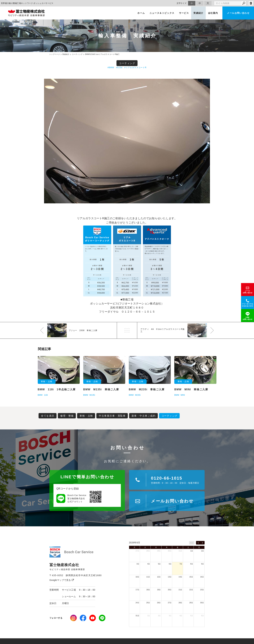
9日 (202, 564)
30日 (170, 551)
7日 (181, 564)
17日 (137, 590)
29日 (159, 551)
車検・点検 (86, 416)
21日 (180, 590)
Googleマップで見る (62, 580)
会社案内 (213, 13)
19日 (159, 590)
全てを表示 (48, 416)
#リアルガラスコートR (136, 68)
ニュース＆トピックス (162, 13)
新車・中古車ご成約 (144, 416)
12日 (159, 577)
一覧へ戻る (127, 330)
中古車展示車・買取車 (112, 416)
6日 (170, 564)
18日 (148, 590)
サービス (184, 13)
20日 (170, 590)
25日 (148, 603)
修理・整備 (67, 416)
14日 (180, 577)
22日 (191, 590)
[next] (202, 543)
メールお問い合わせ (238, 13)
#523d (119, 68)
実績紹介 (198, 13)
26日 (159, 603)
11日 (148, 577)
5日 (159, 564)
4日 (149, 564)
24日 (137, 603)
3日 (138, 564)
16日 (202, 577)
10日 (137, 577)
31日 (180, 551)
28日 (148, 551)
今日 (192, 543)
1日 (192, 551)
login (251, 3)
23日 (202, 590)
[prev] (198, 543)
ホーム (141, 13)
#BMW (111, 68)
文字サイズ (182, 3)
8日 (192, 564)
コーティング (127, 63)
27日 (137, 551)
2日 (202, 551)
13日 (170, 577)
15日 (191, 577)
